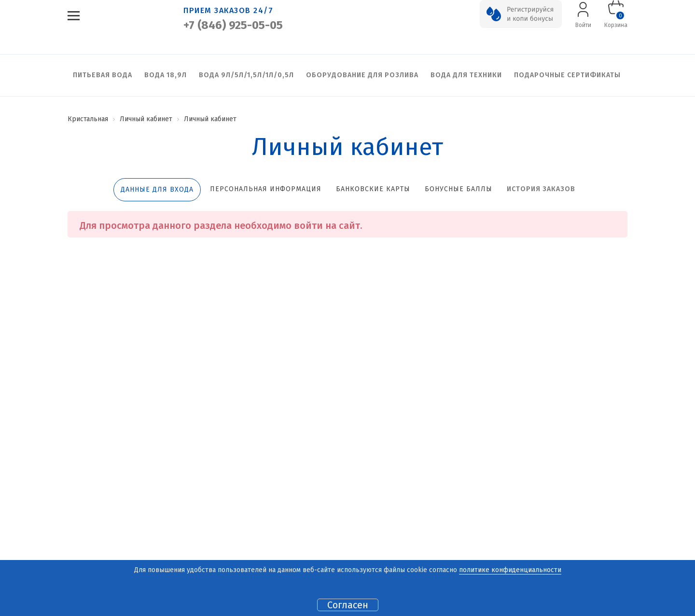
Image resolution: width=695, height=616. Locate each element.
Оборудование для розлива (362, 75)
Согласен (348, 605)
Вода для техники (466, 75)
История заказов (541, 189)
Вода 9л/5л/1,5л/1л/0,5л (246, 75)
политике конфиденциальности (510, 570)
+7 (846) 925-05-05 (233, 25)
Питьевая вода (103, 75)
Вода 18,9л (166, 75)
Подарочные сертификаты (567, 75)
